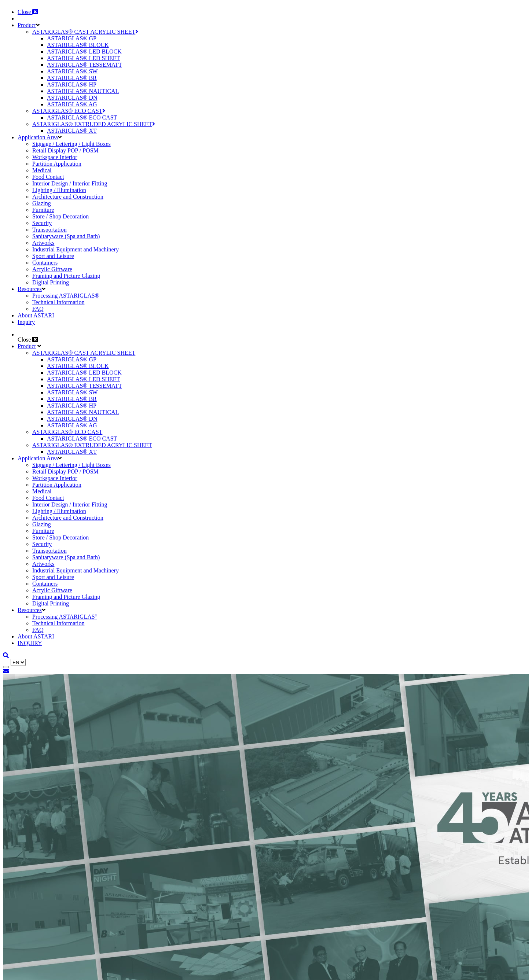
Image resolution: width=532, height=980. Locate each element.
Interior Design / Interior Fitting (70, 183)
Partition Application (57, 164)
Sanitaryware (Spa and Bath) (66, 236)
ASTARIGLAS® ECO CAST (69, 111)
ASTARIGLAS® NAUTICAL (83, 91)
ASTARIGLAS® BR (72, 78)
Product (27, 25)
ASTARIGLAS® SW (72, 71)
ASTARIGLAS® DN (72, 98)
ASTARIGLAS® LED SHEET (83, 58)
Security (42, 223)
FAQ (38, 309)
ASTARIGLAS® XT (72, 131)
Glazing (42, 203)
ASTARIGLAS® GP (72, 38)
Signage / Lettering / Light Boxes (71, 144)
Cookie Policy (110, 960)
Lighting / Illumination (59, 190)
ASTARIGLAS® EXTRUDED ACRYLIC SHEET (94, 124)
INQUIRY (30, 643)
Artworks (43, 243)
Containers (45, 263)
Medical (42, 170)
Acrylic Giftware (52, 269)
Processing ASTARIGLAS (65, 617)
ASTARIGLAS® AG (72, 104)
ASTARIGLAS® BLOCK (78, 45)
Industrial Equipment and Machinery (76, 249)
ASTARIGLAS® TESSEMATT (85, 65)
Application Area (38, 137)
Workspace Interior (55, 157)
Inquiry (26, 322)
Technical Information (58, 302)
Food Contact (48, 177)
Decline (36, 973)
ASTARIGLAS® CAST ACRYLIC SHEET (85, 32)
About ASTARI (36, 315)
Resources (30, 289)
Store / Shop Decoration (60, 216)
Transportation (49, 230)
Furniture (43, 210)
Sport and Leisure (53, 256)
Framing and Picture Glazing (66, 276)
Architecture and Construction (68, 197)
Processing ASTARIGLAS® (66, 296)
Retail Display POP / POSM (65, 150)
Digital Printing (51, 282)
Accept (13, 973)
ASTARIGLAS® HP (72, 84)
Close (28, 12)
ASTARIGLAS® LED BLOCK (84, 51)
